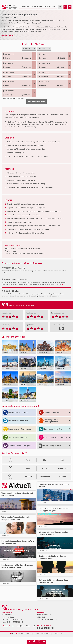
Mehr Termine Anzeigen (36, 101)
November (45, 477)
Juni (63, 460)
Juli (28, 468)
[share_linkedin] (44, 642)
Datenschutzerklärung (43, 634)
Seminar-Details (8, 36)
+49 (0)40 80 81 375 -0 (13, 620)
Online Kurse (24, 6)
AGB (12, 634)
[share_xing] (29, 642)
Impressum (58, 634)
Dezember (63, 477)
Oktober (28, 477)
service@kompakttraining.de (25, 626)
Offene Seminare (36, 6)
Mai (45, 460)
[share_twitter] (39, 642)
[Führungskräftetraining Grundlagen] (65, 7)
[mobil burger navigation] (60, 7)
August (45, 468)
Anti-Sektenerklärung (25, 634)
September (63, 468)
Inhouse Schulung (50, 6)
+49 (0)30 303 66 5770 (49, 620)
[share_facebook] (34, 642)
